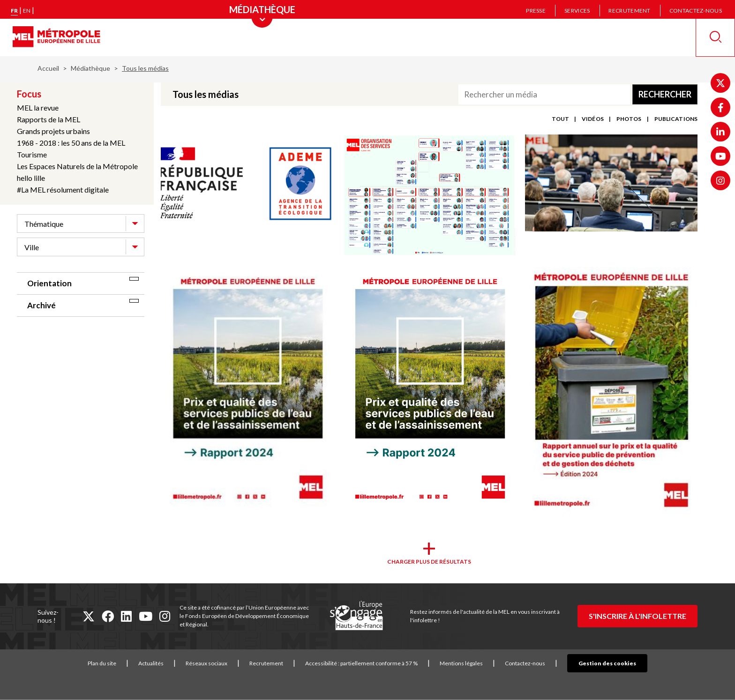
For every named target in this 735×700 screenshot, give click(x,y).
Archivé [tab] (41, 305)
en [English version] (27, 11)
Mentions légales (476, 663)
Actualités (165, 663)
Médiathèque (90, 68)
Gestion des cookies (607, 663)
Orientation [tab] (49, 283)
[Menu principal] (262, 9)
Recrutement (629, 11)
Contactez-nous (696, 11)
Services (577, 11)
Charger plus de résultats (429, 562)
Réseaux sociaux (221, 663)
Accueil (48, 68)
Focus (29, 94)
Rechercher (665, 94)
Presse (536, 11)
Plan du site (116, 663)
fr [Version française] (14, 11)
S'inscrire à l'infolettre (637, 616)
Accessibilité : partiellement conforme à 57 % (376, 663)
